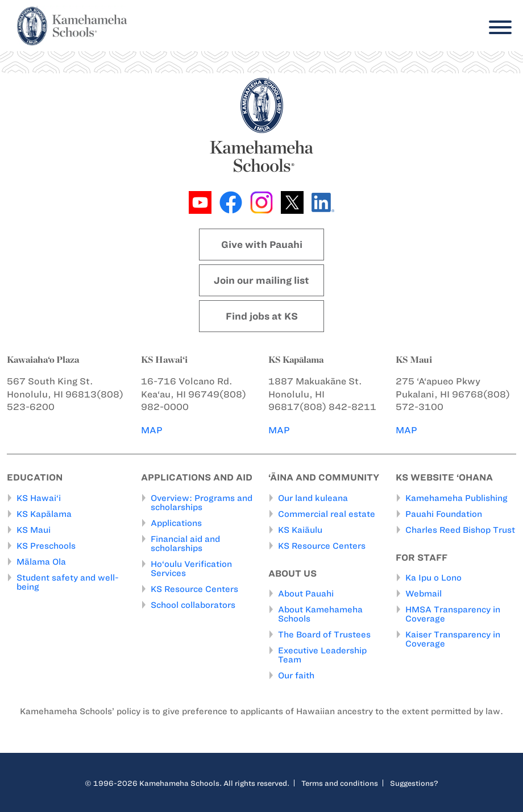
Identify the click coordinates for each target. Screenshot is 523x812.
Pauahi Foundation (444, 514)
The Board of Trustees (324, 635)
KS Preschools (46, 546)
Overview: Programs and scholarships (202, 503)
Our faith (296, 676)
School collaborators (193, 605)
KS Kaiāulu (300, 530)
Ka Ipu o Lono (433, 578)
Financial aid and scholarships (185, 544)
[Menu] (497, 28)
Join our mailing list (261, 280)
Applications (176, 523)
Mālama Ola (41, 562)
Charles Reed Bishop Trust (460, 530)
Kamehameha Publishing (456, 498)
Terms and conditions (340, 783)
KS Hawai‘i (39, 498)
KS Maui (34, 530)
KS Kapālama (44, 514)
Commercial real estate (327, 514)
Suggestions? (414, 783)
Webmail (424, 594)
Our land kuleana (313, 498)
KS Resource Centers (194, 589)
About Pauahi (306, 594)
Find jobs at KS (262, 316)
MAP (152, 430)
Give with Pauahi (262, 245)
